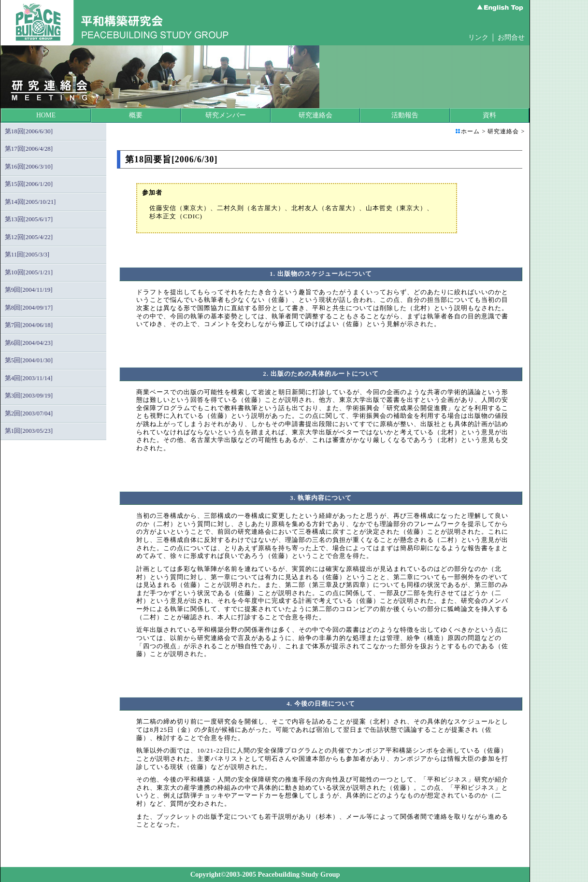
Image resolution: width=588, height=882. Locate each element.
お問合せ (511, 37)
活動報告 (405, 115)
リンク (478, 37)
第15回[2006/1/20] (29, 184)
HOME (46, 115)
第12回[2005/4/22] (29, 237)
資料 (489, 115)
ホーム (470, 131)
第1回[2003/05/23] (29, 431)
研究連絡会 (316, 115)
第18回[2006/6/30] (29, 131)
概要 (136, 115)
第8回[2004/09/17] (29, 308)
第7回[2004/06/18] (29, 325)
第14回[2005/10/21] (30, 202)
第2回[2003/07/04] (29, 413)
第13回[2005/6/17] (29, 219)
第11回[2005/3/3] (27, 255)
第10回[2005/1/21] (29, 272)
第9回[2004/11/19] (29, 290)
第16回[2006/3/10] (29, 167)
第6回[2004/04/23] (29, 343)
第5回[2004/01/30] (29, 360)
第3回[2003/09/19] (29, 396)
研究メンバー (226, 115)
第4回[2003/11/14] (29, 378)
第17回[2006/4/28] (29, 149)
